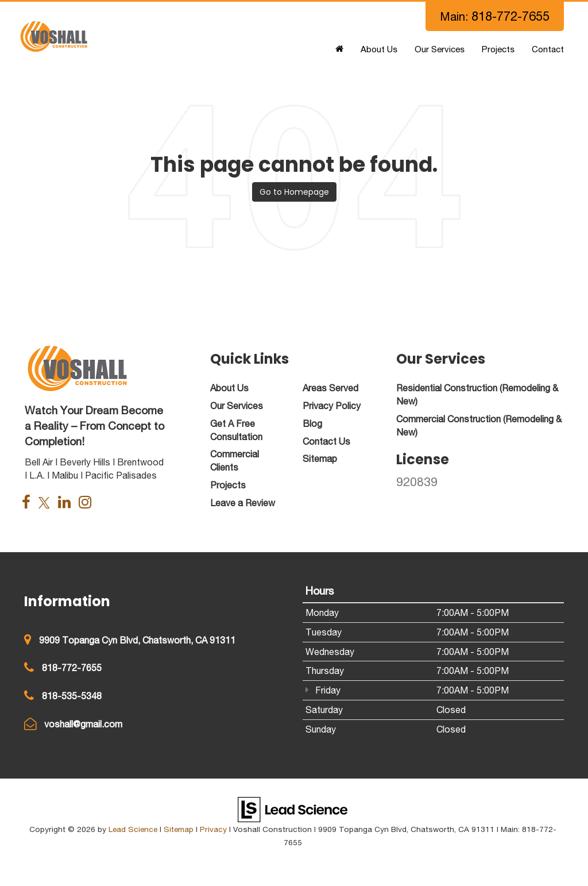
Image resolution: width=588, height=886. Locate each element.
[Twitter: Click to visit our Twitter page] (47, 503)
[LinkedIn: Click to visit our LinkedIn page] (67, 503)
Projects (498, 49)
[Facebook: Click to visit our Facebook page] (29, 503)
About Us (379, 49)
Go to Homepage (294, 192)
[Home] (339, 49)
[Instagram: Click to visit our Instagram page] (88, 503)
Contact (548, 49)
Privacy (213, 829)
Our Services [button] (440, 49)
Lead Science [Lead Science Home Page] (133, 829)
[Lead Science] (293, 808)
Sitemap (179, 829)
